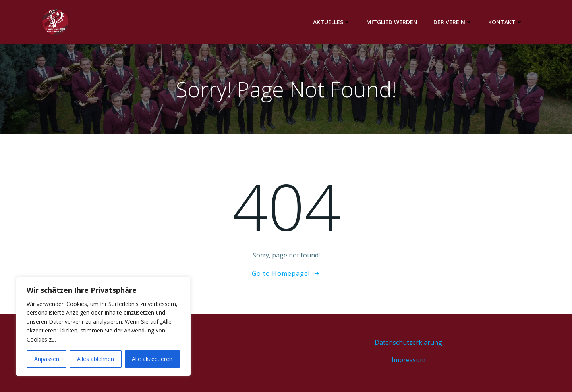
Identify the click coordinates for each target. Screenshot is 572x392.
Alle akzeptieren (152, 359)
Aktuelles (332, 22)
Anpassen (47, 359)
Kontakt (505, 22)
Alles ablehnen (96, 359)
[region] (103, 327)
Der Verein (453, 22)
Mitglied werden (392, 22)
